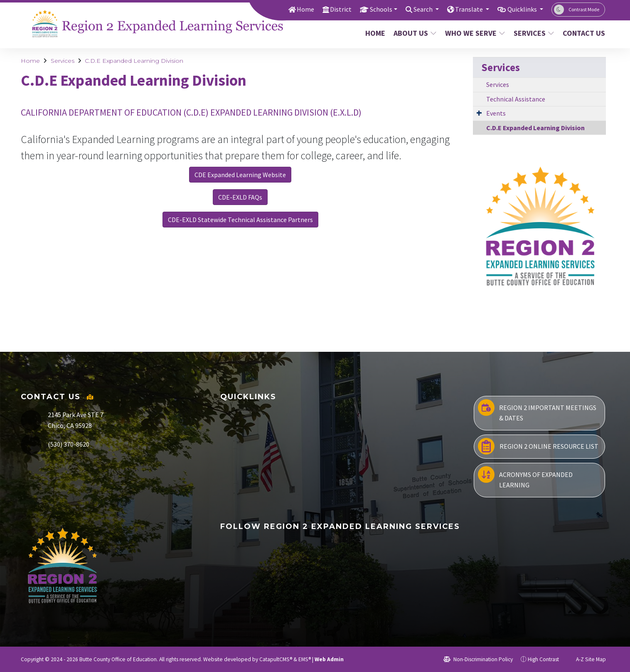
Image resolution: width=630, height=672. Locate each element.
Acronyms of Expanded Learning (525, 478)
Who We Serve (474, 33)
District (330, 9)
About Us (415, 33)
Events (496, 113)
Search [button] (417, 9)
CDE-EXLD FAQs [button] (240, 197)
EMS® (305, 659)
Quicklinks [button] (521, 9)
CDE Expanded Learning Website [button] (240, 175)
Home (294, 9)
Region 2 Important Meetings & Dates (537, 411)
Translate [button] (465, 9)
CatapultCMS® (276, 659)
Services (534, 33)
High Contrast (543, 659)
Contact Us (582, 33)
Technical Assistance (516, 99)
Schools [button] (372, 9)
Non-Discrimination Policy (478, 659)
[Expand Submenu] (479, 113)
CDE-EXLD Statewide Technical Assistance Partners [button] (240, 220)
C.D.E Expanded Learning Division (134, 61)
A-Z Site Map (586, 659)
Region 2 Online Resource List (538, 446)
